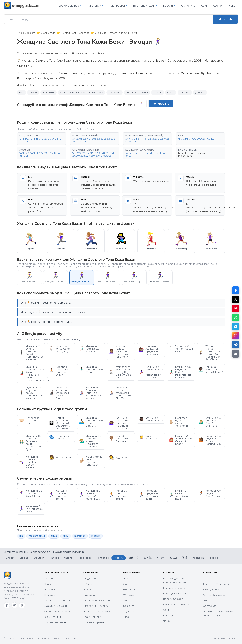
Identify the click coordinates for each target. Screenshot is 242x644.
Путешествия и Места (97, 600)
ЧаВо (232, 6)
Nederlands (85, 558)
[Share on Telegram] (236, 327)
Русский (119, 558)
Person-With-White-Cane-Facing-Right (60, 349)
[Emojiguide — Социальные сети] (7, 575)
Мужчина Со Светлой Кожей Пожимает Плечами (90, 441)
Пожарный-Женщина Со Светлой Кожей (180, 440)
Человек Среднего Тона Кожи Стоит (59, 371)
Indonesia (198, 558)
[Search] (225, 19)
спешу (157, 92)
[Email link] (236, 354)
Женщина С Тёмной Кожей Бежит (31, 509)
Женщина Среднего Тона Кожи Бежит (59, 495)
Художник (118, 458)
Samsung (129, 606)
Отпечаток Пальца (59, 437)
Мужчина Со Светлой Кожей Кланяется (210, 422)
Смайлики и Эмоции (96, 606)
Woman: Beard (61, 458)
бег (22, 92)
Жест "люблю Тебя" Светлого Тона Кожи (91, 461)
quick (54, 536)
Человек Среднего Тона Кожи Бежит (148, 495)
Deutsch (39, 558)
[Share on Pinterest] (236, 308)
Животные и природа (57, 611)
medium (96, 536)
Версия (169, 6)
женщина (48, 92)
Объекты (49, 590)
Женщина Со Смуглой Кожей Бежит (31, 493)
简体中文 (134, 558)
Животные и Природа (97, 611)
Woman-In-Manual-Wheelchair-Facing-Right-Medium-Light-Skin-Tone (210, 353)
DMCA (207, 600)
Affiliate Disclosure (214, 595)
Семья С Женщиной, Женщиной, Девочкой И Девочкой (60, 423)
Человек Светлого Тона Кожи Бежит (118, 495)
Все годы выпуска (175, 593)
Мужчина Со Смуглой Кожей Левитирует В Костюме (31, 393)
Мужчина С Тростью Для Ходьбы (90, 349)
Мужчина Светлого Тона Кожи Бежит (178, 495)
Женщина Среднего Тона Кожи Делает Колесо (29, 462)
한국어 (161, 558)
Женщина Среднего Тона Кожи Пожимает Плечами (118, 423)
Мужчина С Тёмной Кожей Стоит (91, 369)
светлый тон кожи (137, 92)
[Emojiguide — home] (22, 6)
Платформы (118, 6)
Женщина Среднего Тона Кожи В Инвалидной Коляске (90, 393)
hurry (66, 536)
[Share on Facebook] (236, 290)
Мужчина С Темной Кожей (151, 419)
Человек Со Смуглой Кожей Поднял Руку (210, 440)
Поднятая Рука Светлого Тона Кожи (178, 422)
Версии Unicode (173, 599)
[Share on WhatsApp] (236, 317)
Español (24, 558)
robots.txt (233, 638)
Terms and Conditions (216, 584)
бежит (33, 92)
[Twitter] (14, 605)
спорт (171, 92)
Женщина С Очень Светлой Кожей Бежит (90, 495)
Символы (50, 595)
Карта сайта (219, 638)
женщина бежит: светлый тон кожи (81, 92)
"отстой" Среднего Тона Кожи (118, 439)
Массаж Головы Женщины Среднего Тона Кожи (118, 351)
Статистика (188, 6)
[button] (42, 139)
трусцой (185, 92)
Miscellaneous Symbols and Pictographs (195, 154)
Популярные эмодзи (176, 604)
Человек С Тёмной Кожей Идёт (181, 349)
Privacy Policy (211, 590)
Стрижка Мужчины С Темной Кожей (211, 369)
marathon (80, 536)
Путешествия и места (57, 600)
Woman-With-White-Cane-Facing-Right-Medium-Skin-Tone (120, 372)
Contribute (209, 579)
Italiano (68, 558)
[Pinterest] (22, 605)
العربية (173, 558)
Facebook (129, 590)
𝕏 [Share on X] (236, 299)
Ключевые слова (174, 588)
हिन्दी (184, 558)
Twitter (127, 600)
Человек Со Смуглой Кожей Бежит (210, 493)
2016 (62, 78)
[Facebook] (7, 605)
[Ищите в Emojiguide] (108, 19)
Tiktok (127, 617)
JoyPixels (129, 611)
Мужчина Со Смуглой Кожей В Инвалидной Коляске (180, 372)
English (10, 558)
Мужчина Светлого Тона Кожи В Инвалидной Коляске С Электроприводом (32, 373)
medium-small (37, 536)
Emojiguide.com (26, 33)
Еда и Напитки (92, 617)
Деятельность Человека (75, 33)
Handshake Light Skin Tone (29, 420)
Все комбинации (145, 6)
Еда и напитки (52, 617)
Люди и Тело (91, 579)
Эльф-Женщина (148, 437)
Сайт (204, 6)
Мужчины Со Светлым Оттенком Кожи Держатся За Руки (30, 443)
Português (103, 558)
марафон (114, 92)
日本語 (148, 558)
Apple (127, 579)
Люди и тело (48, 33)
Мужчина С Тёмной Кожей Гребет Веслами (91, 422)
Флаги (48, 584)
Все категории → (94, 622)
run (21, 536)
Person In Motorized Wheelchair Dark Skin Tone (59, 393)
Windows (129, 595)
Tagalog (213, 558)
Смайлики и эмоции (56, 606)
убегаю (200, 92)
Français (54, 558)
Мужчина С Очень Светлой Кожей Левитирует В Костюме (31, 353)
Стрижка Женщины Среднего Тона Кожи (148, 350)
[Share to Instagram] (236, 336)
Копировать (161, 104)
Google (128, 584)
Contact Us (209, 606)
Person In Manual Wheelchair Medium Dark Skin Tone (120, 393)
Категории (95, 6)
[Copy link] (236, 345)
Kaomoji (218, 6)
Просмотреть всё (69, 6)
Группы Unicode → (55, 622)
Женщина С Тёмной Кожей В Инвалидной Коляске (151, 372)
